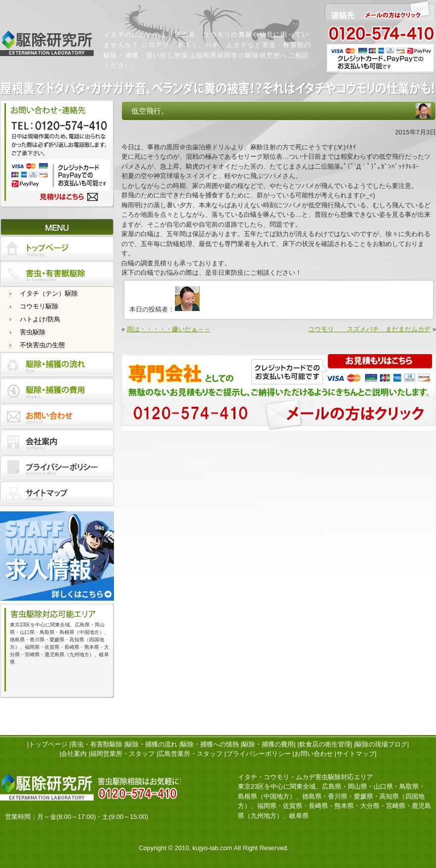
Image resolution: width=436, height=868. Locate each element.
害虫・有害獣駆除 (97, 744)
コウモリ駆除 (39, 306)
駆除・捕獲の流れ (152, 744)
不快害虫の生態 (42, 345)
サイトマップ (356, 754)
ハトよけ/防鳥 (40, 319)
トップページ (48, 744)
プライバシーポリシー (259, 754)
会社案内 (74, 754)
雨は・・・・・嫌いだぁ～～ (169, 329)
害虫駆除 (33, 332)
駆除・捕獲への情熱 (210, 744)
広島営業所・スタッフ (190, 754)
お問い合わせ (314, 754)
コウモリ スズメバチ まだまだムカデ (369, 329)
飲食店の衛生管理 (325, 744)
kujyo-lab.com (213, 848)
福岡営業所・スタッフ (122, 754)
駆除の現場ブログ (381, 744)
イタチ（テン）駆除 (49, 293)
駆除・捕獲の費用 (268, 744)
